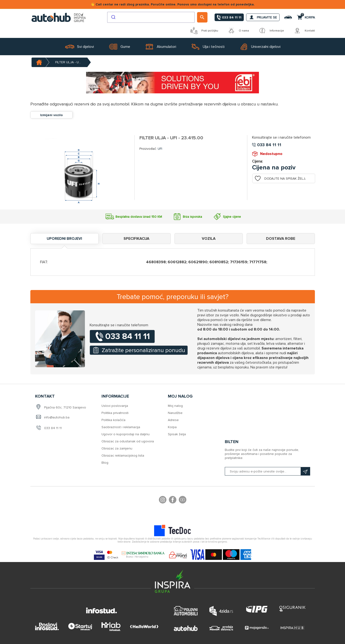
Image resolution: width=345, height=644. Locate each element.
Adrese (173, 420)
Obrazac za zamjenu (117, 448)
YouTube (183, 500)
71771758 (258, 262)
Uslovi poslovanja (115, 406)
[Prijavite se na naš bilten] (267, 471)
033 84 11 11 (53, 428)
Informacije (271, 31)
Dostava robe (281, 239)
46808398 (156, 262)
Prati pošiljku (204, 31)
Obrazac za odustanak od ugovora (128, 441)
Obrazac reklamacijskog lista (123, 456)
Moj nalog (175, 406)
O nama (238, 31)
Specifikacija (136, 239)
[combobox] (151, 17)
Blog (105, 463)
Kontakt (304, 31)
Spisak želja (177, 434)
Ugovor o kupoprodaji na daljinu (126, 434)
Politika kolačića (113, 420)
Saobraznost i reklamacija (121, 427)
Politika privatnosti (115, 413)
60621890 (198, 262)
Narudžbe (175, 413)
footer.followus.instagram (163, 500)
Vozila (209, 239)
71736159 (239, 262)
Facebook (173, 500)
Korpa (172, 427)
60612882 (177, 262)
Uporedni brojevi (64, 239)
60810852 (219, 262)
